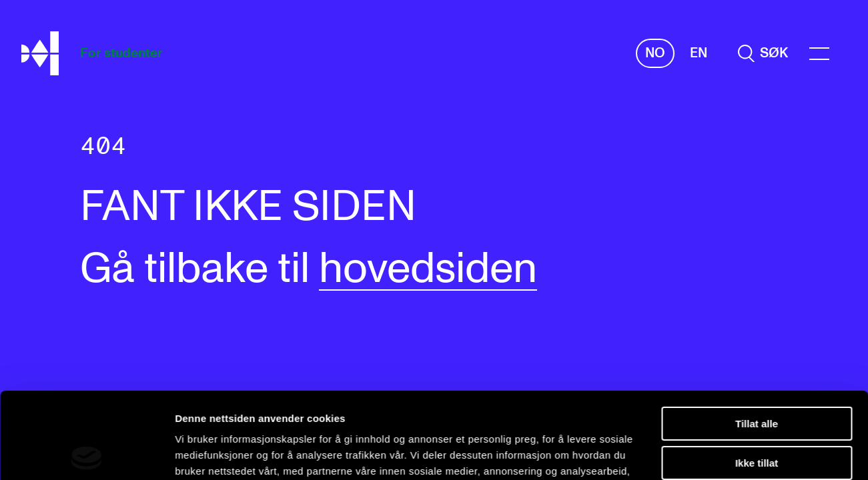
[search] (763, 54)
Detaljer (193, 454)
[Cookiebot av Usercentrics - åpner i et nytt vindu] (86, 454)
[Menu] (819, 54)
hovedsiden (428, 269)
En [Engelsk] (699, 53)
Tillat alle (757, 338)
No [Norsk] (655, 53)
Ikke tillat (757, 376)
